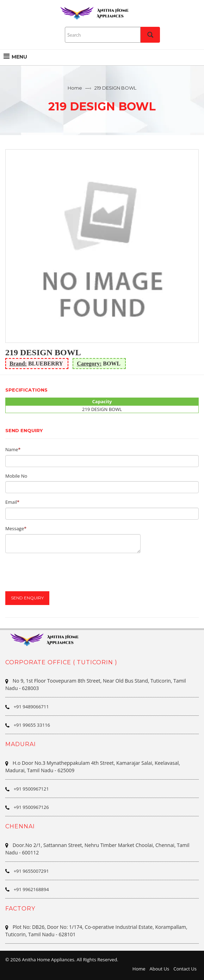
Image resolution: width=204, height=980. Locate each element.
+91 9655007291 (31, 871)
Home (75, 88)
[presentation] (59, 572)
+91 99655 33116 (32, 725)
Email (11, 502)
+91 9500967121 (31, 789)
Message (15, 528)
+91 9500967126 (31, 807)
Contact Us (185, 969)
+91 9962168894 (31, 889)
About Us (160, 969)
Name (12, 449)
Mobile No (16, 476)
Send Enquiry (27, 598)
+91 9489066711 (31, 707)
